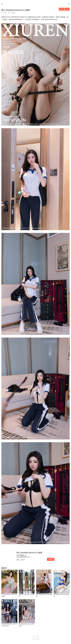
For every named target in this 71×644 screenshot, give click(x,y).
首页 (34, 636)
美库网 (37, 639)
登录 (61, 9)
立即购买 (51, 559)
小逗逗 (13, 13)
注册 (67, 9)
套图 (37, 636)
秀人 (6, 13)
